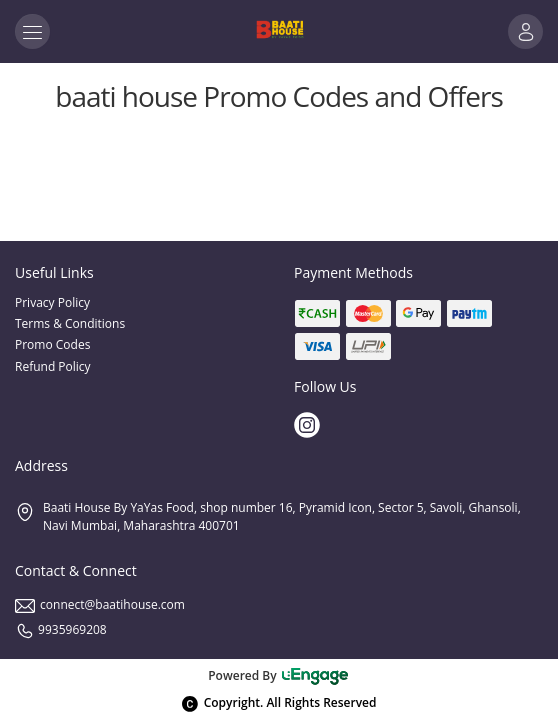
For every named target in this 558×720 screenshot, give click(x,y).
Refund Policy (53, 366)
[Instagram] (309, 427)
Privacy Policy (52, 302)
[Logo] (279, 31)
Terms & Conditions (70, 323)
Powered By (279, 675)
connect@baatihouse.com (100, 604)
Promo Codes (52, 344)
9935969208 (61, 629)
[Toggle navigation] (32, 31)
